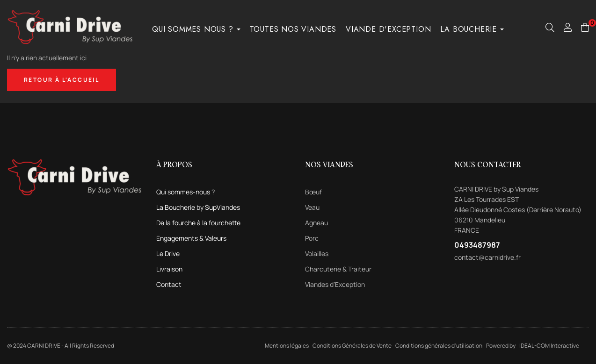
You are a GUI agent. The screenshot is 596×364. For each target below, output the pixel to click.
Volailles (317, 253)
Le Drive (168, 253)
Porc (312, 238)
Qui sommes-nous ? (185, 192)
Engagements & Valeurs (191, 238)
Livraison (169, 269)
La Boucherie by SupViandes (198, 207)
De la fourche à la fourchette (198, 223)
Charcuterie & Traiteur (338, 269)
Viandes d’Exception (335, 284)
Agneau (316, 223)
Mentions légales (287, 346)
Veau (312, 207)
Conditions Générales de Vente (352, 346)
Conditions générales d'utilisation (439, 346)
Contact (169, 284)
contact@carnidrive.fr (487, 257)
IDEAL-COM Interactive (549, 346)
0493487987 (477, 245)
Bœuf (313, 192)
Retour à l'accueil (62, 80)
